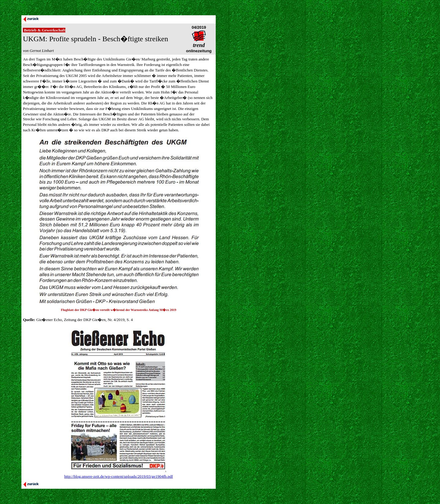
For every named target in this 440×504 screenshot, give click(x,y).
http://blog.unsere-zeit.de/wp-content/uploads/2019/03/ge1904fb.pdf (119, 476)
